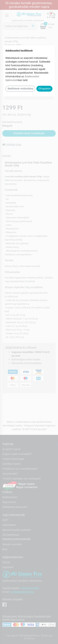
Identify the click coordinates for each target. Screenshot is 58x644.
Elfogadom (45, 89)
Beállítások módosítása (20, 89)
